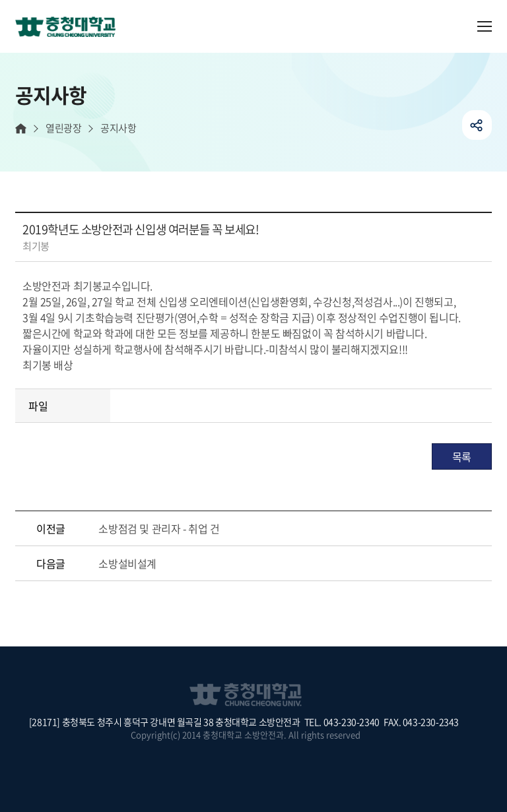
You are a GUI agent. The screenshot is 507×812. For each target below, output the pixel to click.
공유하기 (477, 125)
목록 (462, 456)
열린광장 (63, 128)
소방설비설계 (127, 563)
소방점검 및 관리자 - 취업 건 (159, 528)
